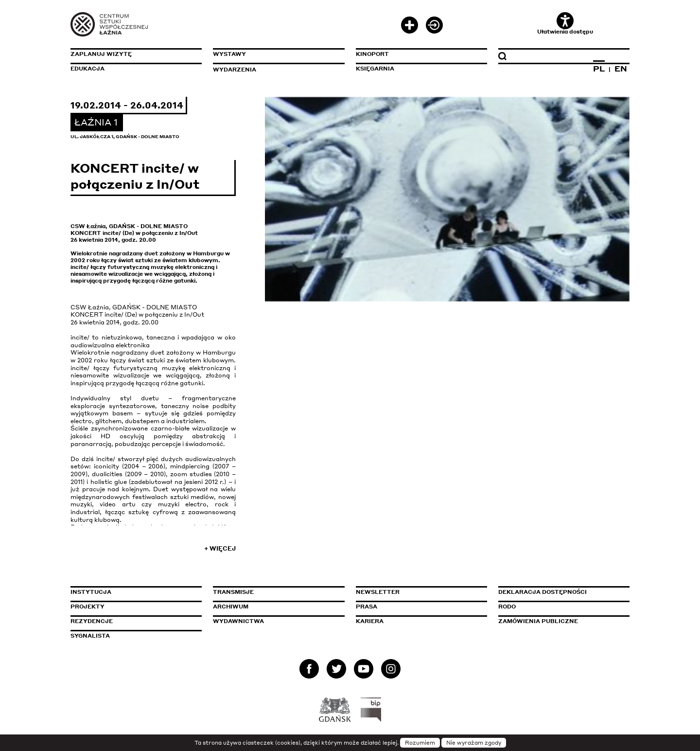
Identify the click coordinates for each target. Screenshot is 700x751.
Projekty (87, 607)
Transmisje (275, 592)
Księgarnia (375, 69)
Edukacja (87, 69)
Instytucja (91, 592)
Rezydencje (92, 621)
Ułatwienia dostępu (565, 24)
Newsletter (378, 592)
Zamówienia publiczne (560, 621)
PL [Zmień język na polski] (599, 69)
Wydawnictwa (238, 621)
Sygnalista (90, 636)
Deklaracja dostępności (542, 592)
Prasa (367, 607)
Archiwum (231, 607)
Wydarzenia (235, 70)
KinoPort (372, 54)
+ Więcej (220, 548)
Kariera (370, 621)
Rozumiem (420, 743)
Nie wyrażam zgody (474, 743)
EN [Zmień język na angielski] (621, 69)
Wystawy (229, 54)
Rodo (507, 607)
